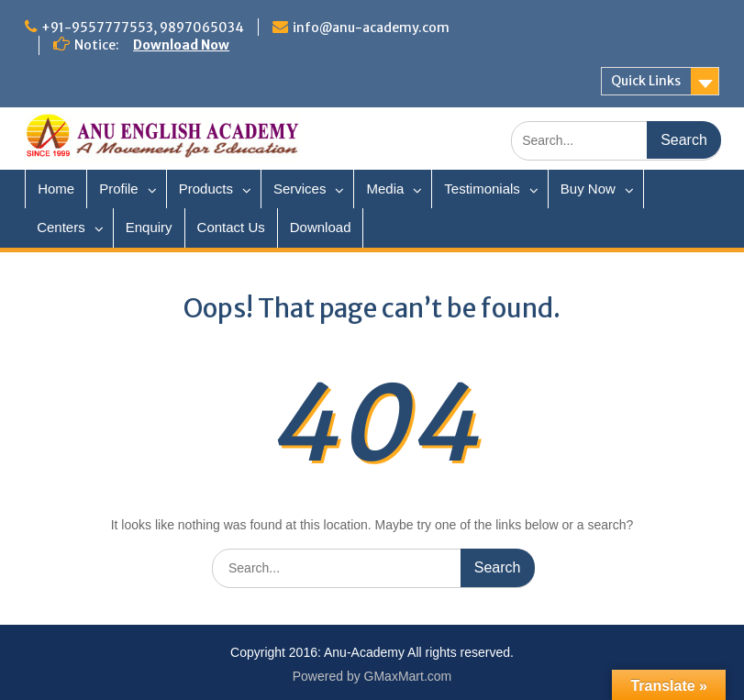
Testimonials (482, 189)
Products (206, 189)
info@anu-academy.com (371, 28)
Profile (119, 189)
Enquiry (149, 227)
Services (300, 189)
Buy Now (588, 189)
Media (385, 189)
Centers (61, 227)
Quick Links (646, 81)
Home (56, 189)
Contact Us (231, 227)
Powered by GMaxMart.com (372, 676)
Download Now (181, 45)
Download (321, 227)
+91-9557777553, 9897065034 (143, 28)
